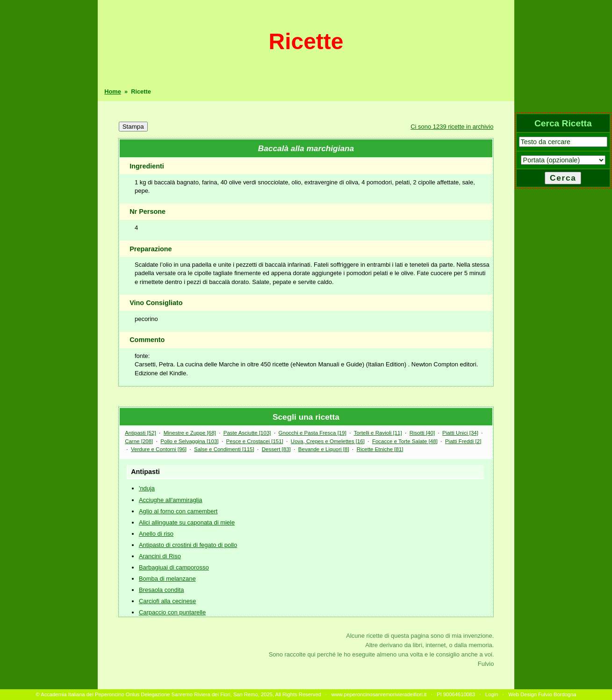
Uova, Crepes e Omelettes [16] (328, 441)
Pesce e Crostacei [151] (255, 441)
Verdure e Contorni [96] (159, 449)
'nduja (147, 488)
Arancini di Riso (160, 556)
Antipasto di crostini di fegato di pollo (188, 545)
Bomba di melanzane (167, 579)
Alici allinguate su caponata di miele (187, 522)
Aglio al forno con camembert (178, 511)
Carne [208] (139, 441)
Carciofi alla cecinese (167, 601)
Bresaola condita (162, 590)
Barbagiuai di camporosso (174, 567)
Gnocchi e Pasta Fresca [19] (313, 433)
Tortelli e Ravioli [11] (378, 433)
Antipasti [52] (140, 433)
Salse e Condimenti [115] (224, 449)
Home (113, 91)
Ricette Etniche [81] (380, 449)
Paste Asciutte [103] (247, 433)
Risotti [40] (422, 433)
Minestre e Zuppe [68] (190, 433)
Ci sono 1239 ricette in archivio (452, 127)
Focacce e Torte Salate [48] (405, 441)
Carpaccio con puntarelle (172, 612)
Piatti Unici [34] (460, 433)
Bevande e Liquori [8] (324, 449)
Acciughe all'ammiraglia (171, 500)
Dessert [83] (276, 449)
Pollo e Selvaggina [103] (189, 441)
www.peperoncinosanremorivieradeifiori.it (379, 694)
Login (492, 694)
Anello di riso (156, 534)
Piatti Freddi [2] (463, 441)
